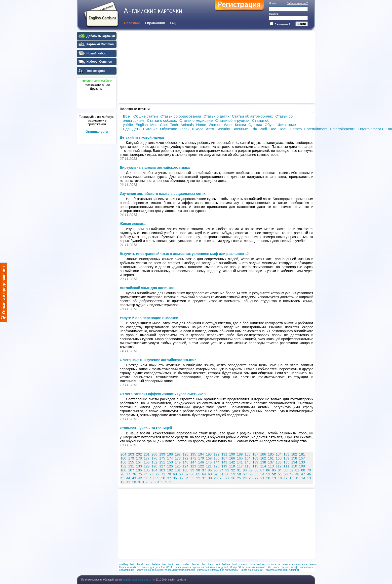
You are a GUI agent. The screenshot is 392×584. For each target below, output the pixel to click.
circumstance (300, 564)
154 (139, 462)
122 (201, 466)
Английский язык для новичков (147, 288)
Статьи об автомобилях (252, 116)
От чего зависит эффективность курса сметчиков (163, 394)
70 (169, 474)
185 (271, 454)
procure (272, 564)
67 (187, 474)
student (243, 564)
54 (262, 474)
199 (162, 454)
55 (257, 474)
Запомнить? (280, 24)
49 (292, 474)
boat (177, 564)
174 (170, 458)
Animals (187, 125)
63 (210, 474)
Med (154, 125)
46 (309, 474)
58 (239, 474)
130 (139, 466)
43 (134, 478)
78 (122, 474)
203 (131, 454)
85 (274, 470)
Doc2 (283, 129)
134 (294, 462)
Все (126, 116)
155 (131, 462)
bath (211, 564)
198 (170, 454)
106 (139, 470)
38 (163, 478)
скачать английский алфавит (282, 570)
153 (147, 462)
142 (232, 462)
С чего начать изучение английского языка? (158, 360)
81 (297, 470)
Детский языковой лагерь (142, 137)
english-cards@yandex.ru (137, 580)
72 (157, 474)
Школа (198, 129)
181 (302, 454)
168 (216, 458)
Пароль (274, 14)
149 (178, 462)
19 (274, 478)
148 (185, 462)
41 (146, 478)
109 (302, 466)
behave (226, 564)
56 (251, 474)
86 (268, 470)
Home (201, 125)
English (141, 125)
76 (134, 474)
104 (154, 470)
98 (198, 470)
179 (131, 458)
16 (292, 478)
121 (209, 466)
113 (271, 466)
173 (178, 458)
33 (193, 478)
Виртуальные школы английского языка (155, 167)
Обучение (169, 129)
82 (291, 470)
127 (162, 466)
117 (240, 466)
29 (216, 478)
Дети (136, 129)
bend (147, 564)
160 (279, 458)
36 (175, 478)
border (185, 564)
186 (263, 454)
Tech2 (185, 129)
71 (163, 474)
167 (224, 458)
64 (204, 474)
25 (239, 478)
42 (140, 478)
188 (248, 454)
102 (170, 470)
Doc (273, 129)
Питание (150, 129)
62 (216, 474)
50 (286, 474)
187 (255, 454)
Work (228, 125)
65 (198, 474)
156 (123, 462)
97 (204, 470)
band (140, 564)
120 (216, 466)
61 (222, 474)
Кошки (240, 125)
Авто (210, 129)
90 (245, 470)
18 (280, 478)
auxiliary (124, 564)
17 (286, 478)
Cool (164, 125)
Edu (254, 129)
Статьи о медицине (196, 120)
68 (181, 474)
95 (216, 470)
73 (152, 474)
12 (122, 482)
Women (215, 125)
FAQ (173, 23)
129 (147, 466)
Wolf (263, 129)
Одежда (255, 125)
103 (162, 470)
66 (193, 474)
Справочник (155, 23)
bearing (313, 564)
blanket (195, 564)
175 (162, 458)
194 (201, 454)
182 (294, 454)
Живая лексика (133, 224)
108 (123, 470)
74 (146, 474)
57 (245, 474)
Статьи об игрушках (232, 120)
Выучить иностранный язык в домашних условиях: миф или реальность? (184, 254)
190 (232, 454)
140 (248, 462)
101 (178, 470)
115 (255, 466)
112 (279, 466)
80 (303, 470)
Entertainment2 (343, 129)
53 (268, 474)
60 (227, 474)
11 (128, 482)
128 (154, 466)
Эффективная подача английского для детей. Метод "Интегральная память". (220, 567)
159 (286, 458)
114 (263, 466)
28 (222, 478)
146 (201, 462)
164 (248, 458)
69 (175, 474)
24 (245, 478)
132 (123, 466)
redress (261, 564)
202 (139, 454)
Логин (273, 3)
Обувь (270, 125)
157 (302, 458)
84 (280, 470)
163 (255, 458)
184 (279, 454)
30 (210, 478)
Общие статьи (146, 116)
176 (154, 458)
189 (240, 454)
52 (274, 474)
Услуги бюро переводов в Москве (149, 318)
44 (128, 478)
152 (154, 462)
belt (164, 564)
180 (123, 458)
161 (271, 458)
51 (280, 474)
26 (233, 478)
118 (232, 466)
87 (262, 470)
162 (263, 458)
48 (297, 474)
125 (178, 466)
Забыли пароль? (297, 3)
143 (224, 462)
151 (162, 462)
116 (248, 466)
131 (131, 466)
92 (233, 470)
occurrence (284, 564)
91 (239, 470)
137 (271, 462)
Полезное (132, 23)
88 (256, 470)
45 (122, 478)
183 (286, 454)
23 (251, 478)
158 (294, 458)
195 (193, 454)
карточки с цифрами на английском (218, 570)
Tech (174, 125)
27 (227, 478)
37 (169, 478)
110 (294, 466)
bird (235, 564)
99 (192, 470)
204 (123, 454)
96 (210, 470)
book (218, 564)
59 (233, 474)
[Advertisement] (97, 221)
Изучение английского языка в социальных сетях (163, 194)
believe (156, 564)
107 (131, 470)
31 (204, 478)
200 (154, 454)
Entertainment (316, 129)
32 (198, 478)
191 (224, 454)
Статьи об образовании (181, 116)
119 (224, 466)
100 (185, 470)
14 (303, 478)
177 (147, 458)
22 (257, 478)
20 (268, 478)
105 (147, 470)
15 (297, 478)
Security (223, 129)
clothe (252, 564)
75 (140, 474)
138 (263, 462)
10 (134, 482)
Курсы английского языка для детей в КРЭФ (146, 567)
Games (296, 129)
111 (286, 466)
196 (185, 454)
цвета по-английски (252, 570)
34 (187, 478)
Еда (126, 129)
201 (147, 454)
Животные (287, 125)
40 (152, 478)
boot (170, 564)
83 (286, 470)
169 (209, 458)
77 (128, 474)
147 (193, 462)
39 (157, 478)
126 (170, 466)
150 (170, 462)
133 (302, 462)
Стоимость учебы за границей (146, 428)
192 (216, 454)
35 (181, 478)
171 (193, 458)
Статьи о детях (216, 116)
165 (240, 458)
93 (227, 470)
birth (133, 564)
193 (209, 454)
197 (178, 454)
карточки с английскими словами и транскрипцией (166, 570)
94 (222, 470)
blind (204, 564)
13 (309, 478)
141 (240, 462)
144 (216, 462)
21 (262, 478)
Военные (240, 129)
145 (209, 462)
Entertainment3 (370, 129)
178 (139, 458)
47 (303, 474)
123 (193, 466)
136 (279, 462)
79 (309, 470)
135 (286, 462)
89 (251, 470)
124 (185, 466)
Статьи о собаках (162, 120)
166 (232, 458)
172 (185, 458)
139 (255, 462)
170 (201, 458)
